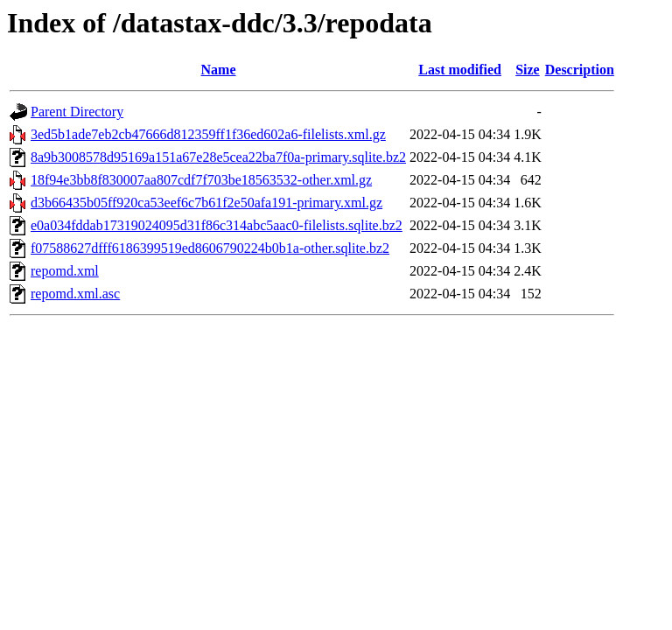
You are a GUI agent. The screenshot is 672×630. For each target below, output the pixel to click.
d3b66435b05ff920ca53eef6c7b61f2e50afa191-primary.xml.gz (206, 203)
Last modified (460, 70)
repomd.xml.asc (75, 294)
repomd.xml (65, 271)
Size (528, 70)
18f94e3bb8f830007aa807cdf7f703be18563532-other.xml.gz (201, 180)
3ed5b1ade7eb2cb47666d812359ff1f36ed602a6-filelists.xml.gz (208, 134)
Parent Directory (77, 112)
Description (580, 70)
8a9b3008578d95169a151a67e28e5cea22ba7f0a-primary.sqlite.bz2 (218, 157)
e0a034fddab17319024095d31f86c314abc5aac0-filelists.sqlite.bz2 (217, 225)
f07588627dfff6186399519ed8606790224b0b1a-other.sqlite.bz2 (210, 248)
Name (219, 70)
